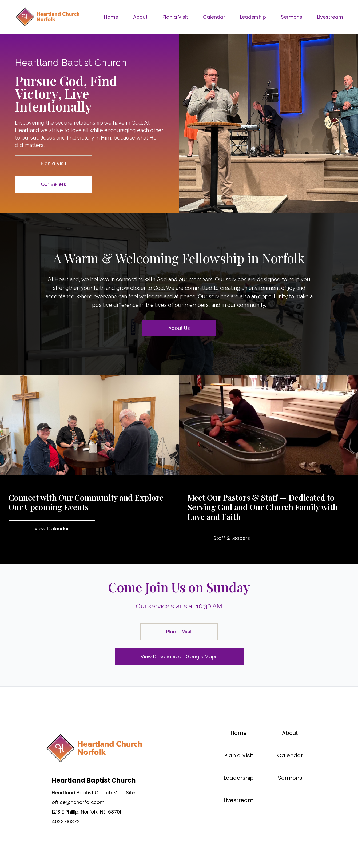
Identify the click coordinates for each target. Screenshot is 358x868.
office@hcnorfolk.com (78, 802)
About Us (179, 328)
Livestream (330, 17)
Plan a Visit (175, 17)
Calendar (214, 17)
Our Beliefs (53, 184)
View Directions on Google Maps (179, 657)
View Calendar (52, 528)
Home (111, 17)
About (140, 17)
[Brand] (47, 17)
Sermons (292, 17)
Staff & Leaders (232, 538)
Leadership (253, 17)
